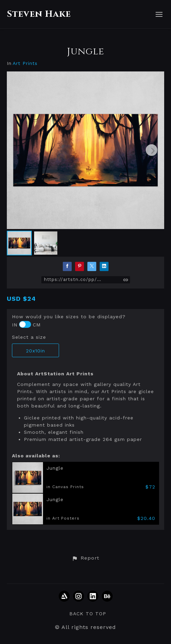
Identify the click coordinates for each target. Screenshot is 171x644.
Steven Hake (39, 14)
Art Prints (25, 63)
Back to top (88, 614)
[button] (85, 558)
